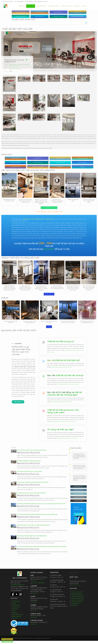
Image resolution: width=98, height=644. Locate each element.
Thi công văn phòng (25, 64)
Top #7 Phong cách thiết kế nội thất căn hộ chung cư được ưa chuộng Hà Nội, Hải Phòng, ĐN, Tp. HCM (41, 507)
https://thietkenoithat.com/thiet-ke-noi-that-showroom (63, 424)
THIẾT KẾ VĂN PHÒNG (83, 158)
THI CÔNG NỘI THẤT (77, 12)
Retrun (28, 60)
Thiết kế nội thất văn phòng (15, 64)
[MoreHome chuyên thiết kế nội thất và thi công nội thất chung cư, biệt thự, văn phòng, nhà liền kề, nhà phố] (6, 6)
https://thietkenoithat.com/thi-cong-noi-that (67, 441)
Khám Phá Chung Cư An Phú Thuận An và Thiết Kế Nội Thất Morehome (34, 528)
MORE (49, 327)
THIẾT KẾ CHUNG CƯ (40, 12)
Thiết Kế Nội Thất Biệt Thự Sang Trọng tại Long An (29, 464)
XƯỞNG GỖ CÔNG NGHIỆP (77, 16)
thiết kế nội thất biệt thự (67, 363)
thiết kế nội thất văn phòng (69, 378)
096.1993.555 (34, 597)
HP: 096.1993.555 (29, 1)
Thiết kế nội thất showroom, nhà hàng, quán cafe (63, 414)
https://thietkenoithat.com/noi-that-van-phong (68, 387)
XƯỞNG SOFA (60, 167)
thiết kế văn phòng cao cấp (15, 69)
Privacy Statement (38, 641)
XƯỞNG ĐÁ (83, 167)
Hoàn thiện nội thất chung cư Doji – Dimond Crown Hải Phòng (32, 496)
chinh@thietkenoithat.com (41, 1)
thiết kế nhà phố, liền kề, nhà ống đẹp (64, 396)
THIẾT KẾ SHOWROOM (15, 162)
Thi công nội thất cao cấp (60, 432)
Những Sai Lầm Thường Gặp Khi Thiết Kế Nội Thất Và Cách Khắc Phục (79, 470)
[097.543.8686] (8, 642)
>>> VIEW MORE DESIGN (49, 208)
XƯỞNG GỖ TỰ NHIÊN (58, 16)
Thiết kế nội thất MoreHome (26, 641)
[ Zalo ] (3, 639)
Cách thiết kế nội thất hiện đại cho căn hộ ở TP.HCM (29, 475)
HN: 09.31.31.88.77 (8, 1)
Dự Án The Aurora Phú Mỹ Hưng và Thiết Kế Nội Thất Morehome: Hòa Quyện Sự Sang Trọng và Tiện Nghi (42, 550)
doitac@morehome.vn (75, 588)
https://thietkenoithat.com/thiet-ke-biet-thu (61, 370)
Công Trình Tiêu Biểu (14, 66)
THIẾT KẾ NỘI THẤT (21, 12)
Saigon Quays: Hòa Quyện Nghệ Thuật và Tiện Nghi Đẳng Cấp (32, 539)
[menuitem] (22, 6)
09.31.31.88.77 (49, 249)
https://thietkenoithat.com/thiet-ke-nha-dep (61, 404)
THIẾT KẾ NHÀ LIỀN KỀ (21, 16)
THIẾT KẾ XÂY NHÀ (83, 162)
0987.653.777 (21, 588)
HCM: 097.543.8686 (19, 1)
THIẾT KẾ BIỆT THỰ (58, 12)
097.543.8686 (14, 588)
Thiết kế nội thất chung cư (60, 344)
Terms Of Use (47, 641)
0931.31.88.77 (34, 586)
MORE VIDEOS (49, 294)
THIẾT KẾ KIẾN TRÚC (40, 16)
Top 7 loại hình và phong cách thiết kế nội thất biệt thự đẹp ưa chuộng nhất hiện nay (37, 517)
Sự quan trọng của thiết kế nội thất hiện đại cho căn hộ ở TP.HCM (33, 485)
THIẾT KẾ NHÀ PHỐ (60, 158)
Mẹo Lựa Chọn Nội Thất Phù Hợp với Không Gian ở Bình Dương (32, 453)
